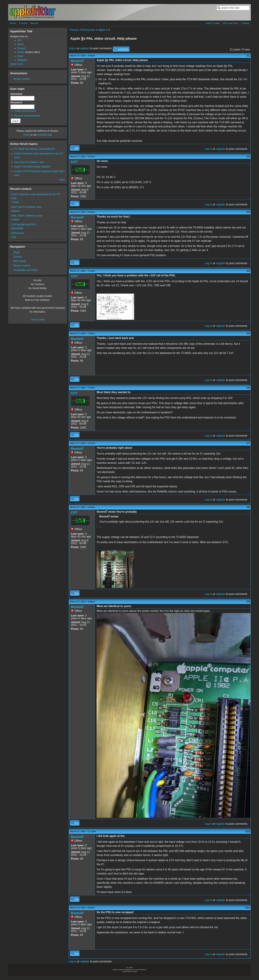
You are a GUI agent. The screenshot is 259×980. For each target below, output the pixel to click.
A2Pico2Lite (18, 233)
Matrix (21, 44)
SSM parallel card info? (24, 224)
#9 (248, 602)
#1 (248, 56)
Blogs (16, 252)
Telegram (22, 60)
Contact (245, 23)
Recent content (22, 79)
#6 (248, 388)
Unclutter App (45, 135)
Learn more (17, 64)
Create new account (25, 111)
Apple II (103, 30)
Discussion (89, 30)
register (85, 48)
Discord (21, 48)
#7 (248, 443)
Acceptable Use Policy (26, 270)
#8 (248, 507)
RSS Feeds (20, 261)
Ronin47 (77, 61)
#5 (248, 334)
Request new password (27, 116)
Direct (27, 135)
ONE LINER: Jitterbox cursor (27, 216)
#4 (248, 271)
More (62, 180)
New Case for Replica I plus (29, 162)
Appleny (16, 211)
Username (17, 94)
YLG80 (15, 202)
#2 (248, 157)
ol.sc (14, 237)
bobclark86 (17, 228)
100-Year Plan (230, 23)
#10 (247, 831)
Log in (73, 48)
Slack (20, 56)
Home (13, 23)
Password (17, 102)
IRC (19, 40)
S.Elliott (15, 220)
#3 (248, 212)
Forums (23, 23)
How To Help (213, 23)
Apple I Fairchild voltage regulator (32, 167)
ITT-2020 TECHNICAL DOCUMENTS (35, 149)
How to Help (38, 320)
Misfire (21, 52)
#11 (247, 908)
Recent (34, 23)
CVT (74, 162)
